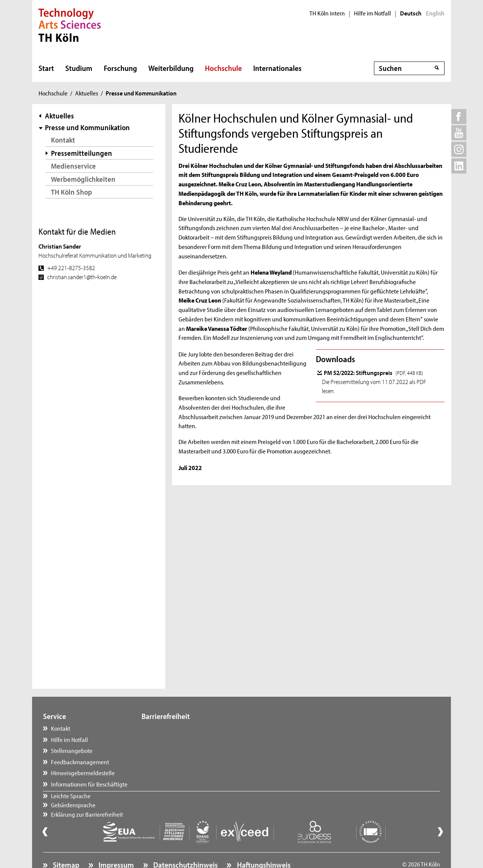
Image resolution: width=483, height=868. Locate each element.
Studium (79, 68)
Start (46, 68)
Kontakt (63, 140)
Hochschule (223, 68)
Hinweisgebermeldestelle (83, 773)
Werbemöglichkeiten (83, 179)
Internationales (277, 68)
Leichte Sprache (169, 728)
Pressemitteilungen (82, 153)
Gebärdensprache (171, 739)
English (435, 13)
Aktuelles (87, 93)
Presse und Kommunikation (87, 127)
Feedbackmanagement (80, 762)
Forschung (120, 68)
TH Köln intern (327, 13)
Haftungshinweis (263, 844)
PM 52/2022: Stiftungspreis (373, 372)
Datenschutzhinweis (185, 844)
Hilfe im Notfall (372, 13)
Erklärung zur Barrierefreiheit (185, 750)
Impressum (115, 844)
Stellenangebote (72, 750)
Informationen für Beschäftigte (89, 784)
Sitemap (65, 844)
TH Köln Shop (72, 192)
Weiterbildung (171, 68)
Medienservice (73, 166)
